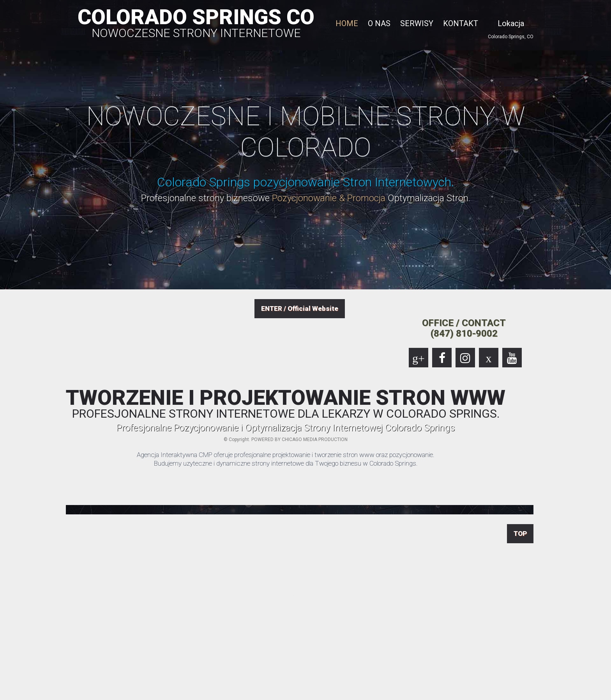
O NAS (379, 23)
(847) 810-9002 (464, 333)
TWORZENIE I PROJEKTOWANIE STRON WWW (286, 404)
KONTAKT (461, 23)
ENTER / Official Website (300, 308)
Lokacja (511, 23)
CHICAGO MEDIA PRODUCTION (315, 439)
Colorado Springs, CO (511, 37)
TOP (520, 533)
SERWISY (417, 23)
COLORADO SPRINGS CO (196, 22)
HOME (347, 23)
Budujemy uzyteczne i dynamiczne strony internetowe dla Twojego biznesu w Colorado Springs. (286, 463)
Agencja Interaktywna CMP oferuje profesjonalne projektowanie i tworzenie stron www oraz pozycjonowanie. (286, 455)
